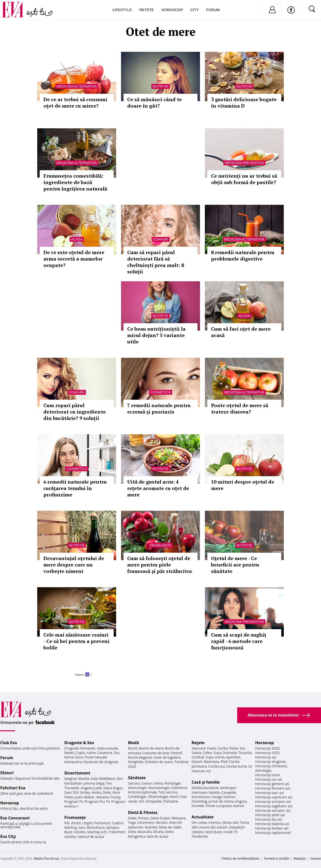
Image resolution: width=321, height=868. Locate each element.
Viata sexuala (107, 748)
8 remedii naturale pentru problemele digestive (243, 255)
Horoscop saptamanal (273, 833)
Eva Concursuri (15, 818)
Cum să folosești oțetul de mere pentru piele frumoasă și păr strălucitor (160, 565)
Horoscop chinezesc (271, 766)
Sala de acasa (157, 836)
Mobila (214, 792)
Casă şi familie (206, 782)
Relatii (69, 753)
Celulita (80, 832)
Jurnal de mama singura (228, 801)
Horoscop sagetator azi (274, 806)
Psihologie (173, 783)
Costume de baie (156, 753)
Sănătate (137, 778)
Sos (242, 748)
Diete (132, 818)
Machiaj (71, 827)
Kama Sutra (74, 757)
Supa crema (215, 757)
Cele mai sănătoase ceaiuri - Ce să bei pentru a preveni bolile (76, 641)
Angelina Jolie (91, 788)
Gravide (198, 806)
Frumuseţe (160, 545)
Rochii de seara (151, 748)
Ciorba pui (217, 766)
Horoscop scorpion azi (273, 802)
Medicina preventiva (244, 163)
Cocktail (198, 757)
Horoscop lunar (268, 775)
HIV (141, 801)
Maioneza (211, 762)
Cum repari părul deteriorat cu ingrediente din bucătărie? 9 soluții (75, 412)
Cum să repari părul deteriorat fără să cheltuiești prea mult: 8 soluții (156, 262)
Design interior (223, 797)
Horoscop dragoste (271, 762)
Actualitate (203, 817)
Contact (315, 859)
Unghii (88, 823)
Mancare (199, 748)
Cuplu (80, 753)
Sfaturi (7, 773)
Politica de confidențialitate (241, 859)
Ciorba (223, 748)
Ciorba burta (236, 766)
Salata (196, 753)
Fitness (143, 818)
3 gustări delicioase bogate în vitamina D (244, 103)
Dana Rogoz (113, 788)
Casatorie (105, 753)
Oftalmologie (158, 797)
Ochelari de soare (159, 762)
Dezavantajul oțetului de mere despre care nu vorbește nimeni (74, 565)
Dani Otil (71, 792)
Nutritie (161, 86)
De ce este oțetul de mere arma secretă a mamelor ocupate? (74, 259)
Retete (147, 10)
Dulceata (230, 753)
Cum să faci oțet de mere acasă (241, 332)
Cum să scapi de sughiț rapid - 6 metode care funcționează (239, 641)
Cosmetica (160, 392)
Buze (68, 832)
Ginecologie (137, 788)
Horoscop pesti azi (270, 815)
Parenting (199, 801)
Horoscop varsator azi (273, 810)
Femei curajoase (218, 806)
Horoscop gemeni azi (272, 784)
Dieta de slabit (170, 827)
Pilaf (224, 762)
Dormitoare (201, 797)
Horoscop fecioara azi (273, 788)
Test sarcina (168, 792)
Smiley (85, 792)
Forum (213, 10)
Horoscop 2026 (267, 748)
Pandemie (200, 836)
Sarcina (134, 783)
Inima (158, 783)
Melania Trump (108, 797)
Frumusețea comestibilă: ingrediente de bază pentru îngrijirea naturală (75, 182)
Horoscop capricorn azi (274, 797)
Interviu (215, 822)
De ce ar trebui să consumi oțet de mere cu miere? (75, 103)
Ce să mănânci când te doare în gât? (154, 103)
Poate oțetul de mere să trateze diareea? (240, 408)
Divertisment (77, 773)
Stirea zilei (230, 822)
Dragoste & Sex (79, 743)
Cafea (207, 753)
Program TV (74, 802)
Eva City (8, 836)
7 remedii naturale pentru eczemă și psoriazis (159, 408)
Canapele (229, 792)
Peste (234, 748)
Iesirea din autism (214, 827)
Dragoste (72, 748)
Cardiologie (137, 797)
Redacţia (300, 859)
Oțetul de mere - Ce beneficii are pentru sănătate (235, 565)
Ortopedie (154, 801)
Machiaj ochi (97, 832)
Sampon (113, 827)
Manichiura (96, 827)
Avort (174, 797)
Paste (212, 748)
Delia (107, 792)
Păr (67, 823)
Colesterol (179, 788)
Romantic (88, 748)
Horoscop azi (266, 757)
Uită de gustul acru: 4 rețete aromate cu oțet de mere (158, 488)
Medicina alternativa (77, 86)
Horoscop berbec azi (272, 828)
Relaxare (179, 818)
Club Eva (9, 743)
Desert (197, 762)
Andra (97, 792)
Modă (134, 743)
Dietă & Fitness (143, 812)
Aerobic (162, 822)
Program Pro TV (97, 802)
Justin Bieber (85, 797)
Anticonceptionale (143, 792)
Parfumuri (102, 823)
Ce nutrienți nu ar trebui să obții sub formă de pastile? (244, 179)
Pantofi (177, 753)
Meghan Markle (77, 779)
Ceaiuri (147, 783)
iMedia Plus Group (46, 859)
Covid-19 (230, 832)
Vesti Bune (213, 832)
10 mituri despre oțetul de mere (243, 485)
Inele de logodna (167, 757)
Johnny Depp (94, 783)
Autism (239, 806)
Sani (82, 827)
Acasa (77, 239)
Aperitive (233, 757)
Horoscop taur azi (269, 793)
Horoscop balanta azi (272, 824)
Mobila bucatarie (205, 788)
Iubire (91, 753)
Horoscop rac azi (269, 779)
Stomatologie (159, 788)
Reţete (198, 743)
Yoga (132, 822)
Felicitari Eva (13, 788)
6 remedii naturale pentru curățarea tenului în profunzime (75, 488)
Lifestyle (122, 10)
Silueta (159, 832)
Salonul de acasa (91, 837)
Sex (117, 753)
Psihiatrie (171, 801)
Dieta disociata (140, 832)
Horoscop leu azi (268, 819)
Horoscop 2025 (267, 753)
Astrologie (263, 770)
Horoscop (172, 10)
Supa (217, 753)
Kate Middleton (103, 779)
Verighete (136, 762)
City (195, 10)
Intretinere (146, 822)
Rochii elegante (140, 757)
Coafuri (161, 239)
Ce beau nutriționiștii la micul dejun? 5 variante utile (156, 335)
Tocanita (245, 753)
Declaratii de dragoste (101, 762)
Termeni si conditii (276, 859)
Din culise (199, 822)
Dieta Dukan (160, 818)
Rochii (76, 823)
